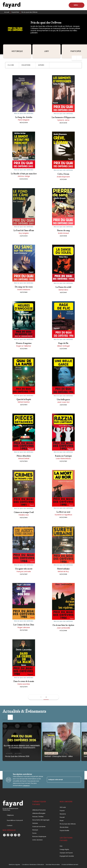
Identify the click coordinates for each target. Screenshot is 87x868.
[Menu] (77, 5)
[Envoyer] (78, 780)
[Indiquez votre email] (61, 780)
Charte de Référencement (70, 865)
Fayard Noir (15, 12)
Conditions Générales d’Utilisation (33, 865)
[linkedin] (19, 835)
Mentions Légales (14, 865)
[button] (12, 65)
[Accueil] (12, 5)
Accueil (7, 12)
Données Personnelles (53, 865)
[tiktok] (15, 835)
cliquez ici (26, 785)
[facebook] (8, 835)
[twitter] (12, 835)
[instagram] (4, 835)
